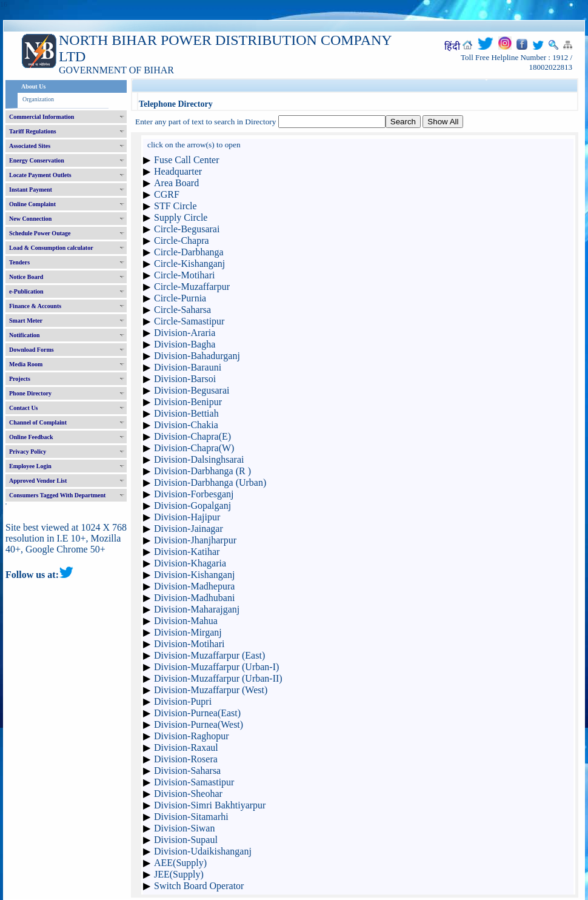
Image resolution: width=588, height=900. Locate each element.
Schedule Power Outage (40, 233)
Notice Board (26, 277)
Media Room (26, 364)
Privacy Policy (28, 452)
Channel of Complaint (38, 422)
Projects (20, 379)
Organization (38, 99)
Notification (25, 335)
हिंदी (452, 46)
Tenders (19, 262)
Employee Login (30, 466)
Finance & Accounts (35, 306)
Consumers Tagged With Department (57, 495)
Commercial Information (42, 117)
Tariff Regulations (33, 131)
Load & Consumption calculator (51, 248)
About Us (33, 86)
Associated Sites (30, 146)
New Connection (30, 219)
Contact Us (24, 408)
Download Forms (32, 350)
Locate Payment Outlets (40, 175)
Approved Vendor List (38, 481)
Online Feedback (31, 437)
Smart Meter (26, 321)
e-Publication (26, 291)
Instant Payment (31, 190)
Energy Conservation (37, 160)
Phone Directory (30, 393)
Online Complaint (32, 204)
